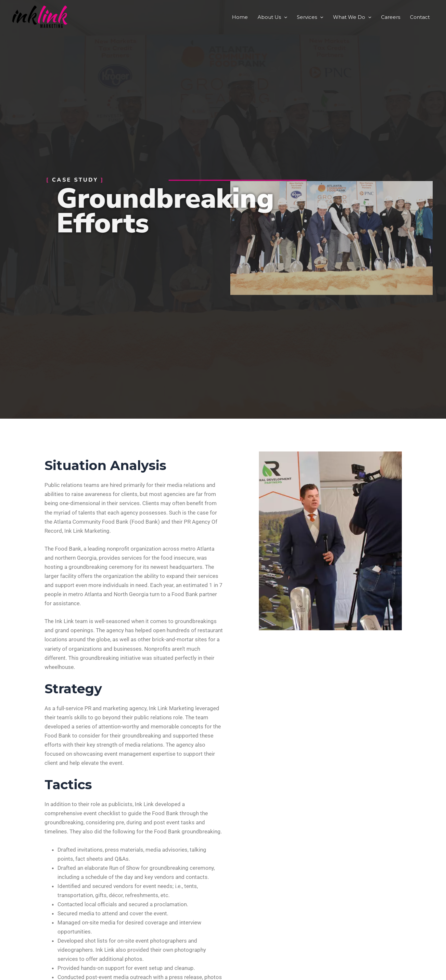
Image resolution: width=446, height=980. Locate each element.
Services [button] (310, 17)
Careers (391, 17)
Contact (420, 17)
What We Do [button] (352, 17)
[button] (284, 17)
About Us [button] (272, 17)
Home (240, 17)
